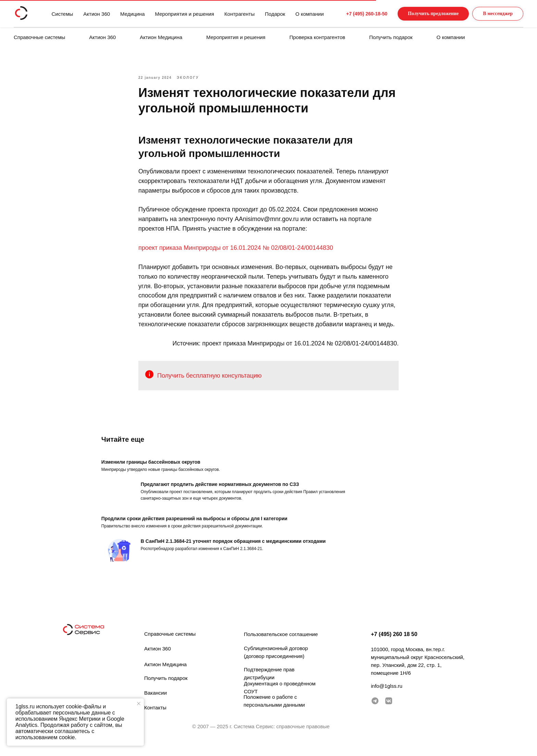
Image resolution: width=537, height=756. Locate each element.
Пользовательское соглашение (281, 644)
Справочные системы (39, 37)
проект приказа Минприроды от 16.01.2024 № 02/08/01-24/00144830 (236, 253)
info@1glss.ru (387, 696)
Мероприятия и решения (236, 37)
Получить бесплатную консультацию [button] (209, 380)
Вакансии (155, 703)
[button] (426, 14)
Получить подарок (391, 37)
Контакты (155, 717)
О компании (451, 37)
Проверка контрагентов (317, 37)
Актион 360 (102, 37)
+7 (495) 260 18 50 (394, 644)
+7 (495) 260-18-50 (354, 14)
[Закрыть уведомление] (139, 704)
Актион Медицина (161, 37)
